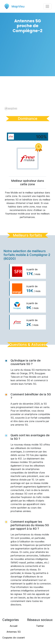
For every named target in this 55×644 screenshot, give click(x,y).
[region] (27, 74)
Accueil (14, 626)
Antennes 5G (14, 632)
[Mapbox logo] (11, 109)
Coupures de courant (14, 638)
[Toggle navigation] (47, 6)
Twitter (40, 626)
